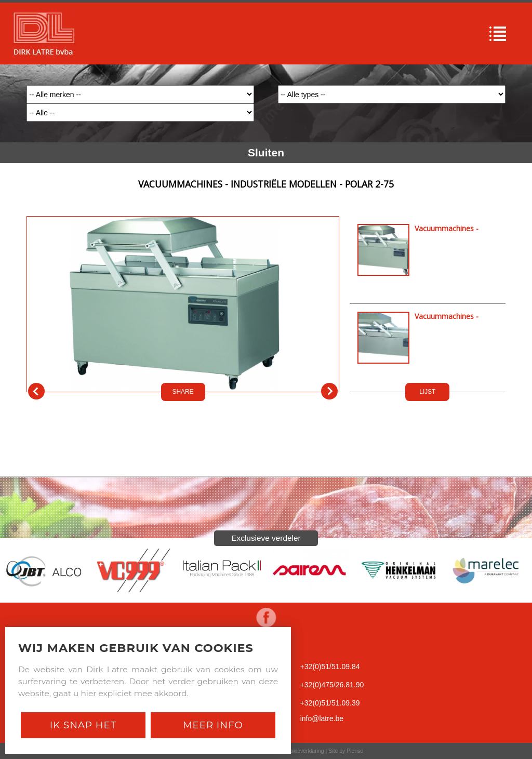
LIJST (427, 392)
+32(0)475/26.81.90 (332, 685)
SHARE (183, 392)
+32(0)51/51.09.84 (330, 667)
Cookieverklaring (303, 751)
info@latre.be (322, 718)
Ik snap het (83, 725)
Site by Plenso (346, 751)
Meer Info (213, 725)
